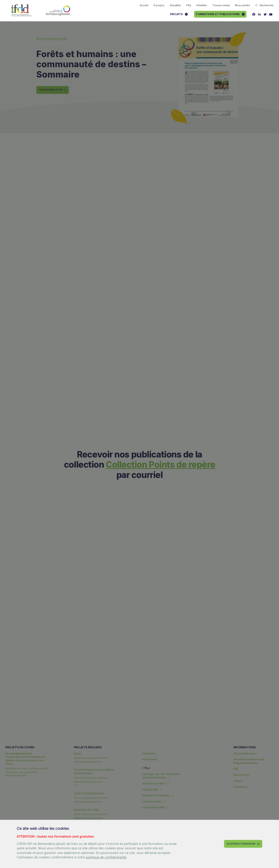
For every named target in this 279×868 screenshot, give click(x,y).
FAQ (189, 5)
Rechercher (264, 5)
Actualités (175, 5)
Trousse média (221, 5)
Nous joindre (243, 5)
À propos (159, 5)
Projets (179, 14)
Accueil (144, 5)
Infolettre (202, 5)
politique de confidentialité (106, 857)
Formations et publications (220, 14)
